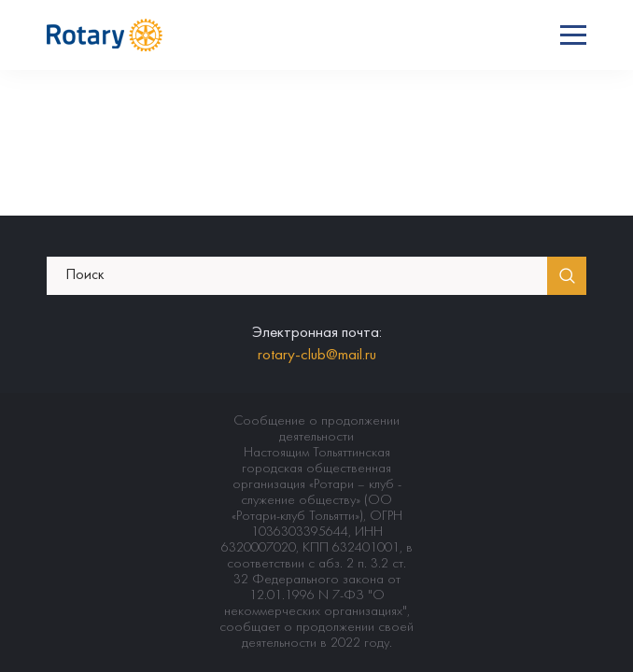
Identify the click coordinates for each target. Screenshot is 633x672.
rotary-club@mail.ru (317, 356)
